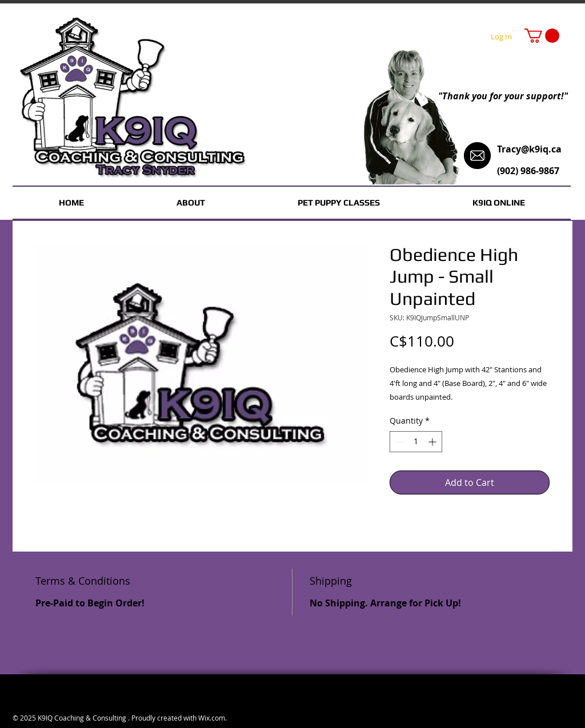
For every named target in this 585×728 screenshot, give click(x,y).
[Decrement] (398, 442)
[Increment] (433, 442)
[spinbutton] (416, 442)
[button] (542, 36)
